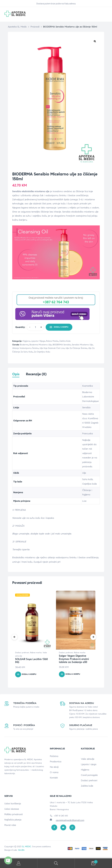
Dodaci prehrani (22, 653)
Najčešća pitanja (13, 821)
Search (56, 863)
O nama (54, 773)
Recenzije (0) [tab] (36, 374)
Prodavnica (56, 762)
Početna (54, 757)
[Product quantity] (35, 327)
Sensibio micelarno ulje (82, 345)
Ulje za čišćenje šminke (76, 348)
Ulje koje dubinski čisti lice (52, 348)
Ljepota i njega (38, 341)
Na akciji (54, 768)
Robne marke (52, 341)
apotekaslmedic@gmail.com (70, 821)
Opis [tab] (16, 374)
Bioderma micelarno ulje (41, 345)
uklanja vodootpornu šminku (25, 348)
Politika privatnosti (13, 815)
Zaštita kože (65, 341)
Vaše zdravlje (88, 760)
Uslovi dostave (12, 810)
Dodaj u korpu (61, 327)
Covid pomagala (89, 776)
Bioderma (24, 345)
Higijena (26, 341)
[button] (95, 41)
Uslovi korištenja (13, 804)
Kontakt (54, 779)
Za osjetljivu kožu (42, 352)
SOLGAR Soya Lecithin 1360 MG (32, 661)
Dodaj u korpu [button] (29, 675)
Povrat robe (10, 826)
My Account (19, 863)
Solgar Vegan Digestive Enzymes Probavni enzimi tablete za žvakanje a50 (74, 660)
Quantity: (20, 327)
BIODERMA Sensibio (62, 345)
